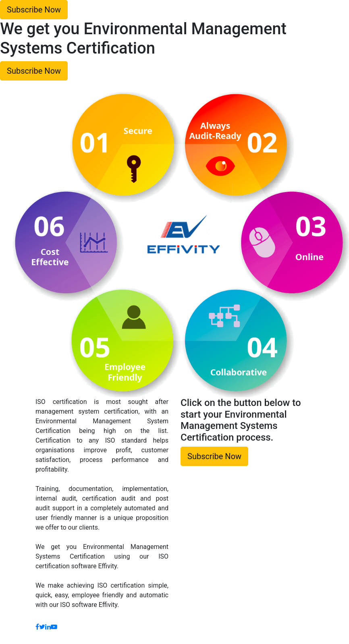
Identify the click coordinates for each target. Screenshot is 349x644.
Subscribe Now (34, 10)
